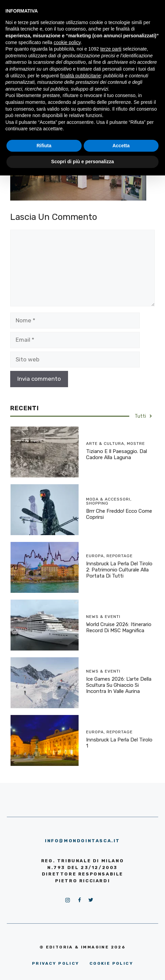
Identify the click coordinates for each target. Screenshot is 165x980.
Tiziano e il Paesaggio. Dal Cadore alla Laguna (117, 454)
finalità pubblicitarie (80, 76)
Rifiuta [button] (44, 146)
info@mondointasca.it (82, 841)
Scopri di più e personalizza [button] (82, 162)
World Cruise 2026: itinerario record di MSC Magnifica (119, 627)
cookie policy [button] (67, 42)
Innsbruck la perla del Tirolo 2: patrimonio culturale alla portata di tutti (119, 570)
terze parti (111, 49)
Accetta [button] (121, 146)
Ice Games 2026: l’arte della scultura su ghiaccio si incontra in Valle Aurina (119, 685)
